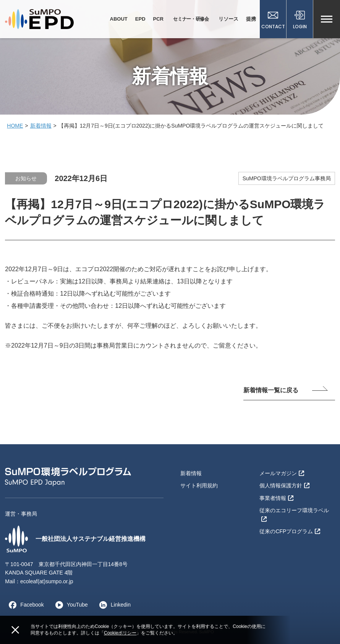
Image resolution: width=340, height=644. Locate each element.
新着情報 (41, 126)
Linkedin (113, 605)
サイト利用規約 (199, 485)
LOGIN (300, 20)
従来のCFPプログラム (290, 531)
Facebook (24, 605)
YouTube (70, 605)
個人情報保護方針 (284, 485)
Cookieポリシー (120, 633)
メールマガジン (282, 473)
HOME (15, 126)
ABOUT (119, 19)
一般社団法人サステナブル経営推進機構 (75, 539)
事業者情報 (276, 498)
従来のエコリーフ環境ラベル (294, 514)
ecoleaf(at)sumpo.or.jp (47, 581)
